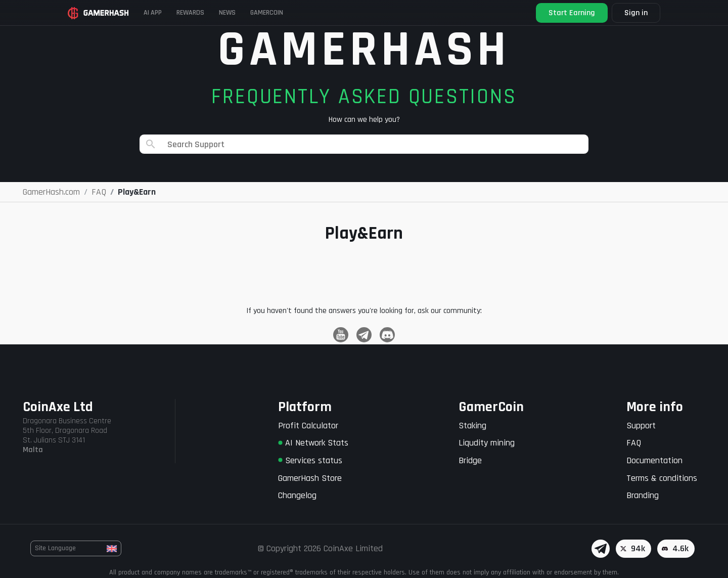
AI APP (172, 12)
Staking (472, 426)
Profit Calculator (308, 426)
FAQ (634, 443)
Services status (310, 460)
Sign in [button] (623, 13)
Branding (643, 495)
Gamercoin (328, 12)
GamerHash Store (310, 478)
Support (641, 426)
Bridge (470, 460)
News (274, 12)
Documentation (654, 460)
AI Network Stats (313, 443)
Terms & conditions (662, 478)
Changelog (297, 495)
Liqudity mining (487, 443)
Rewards (223, 12)
